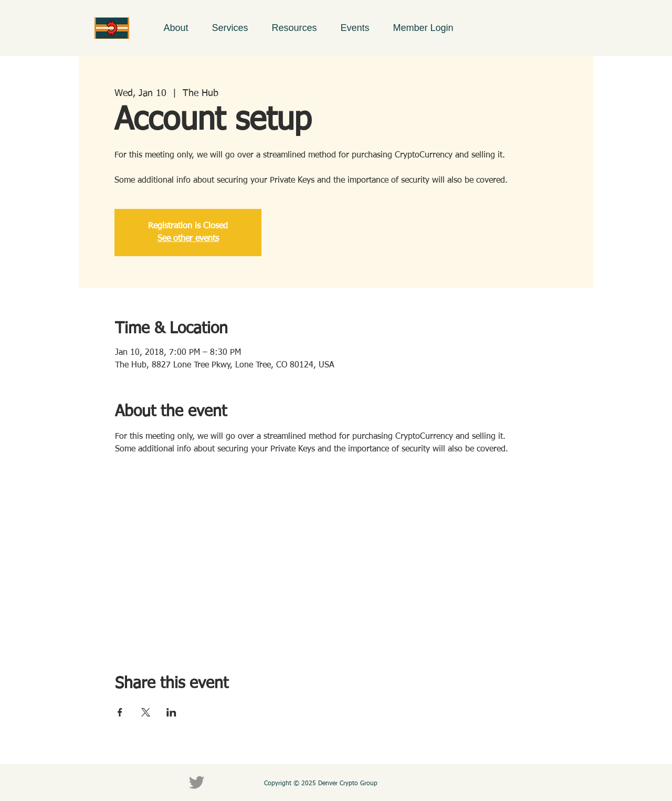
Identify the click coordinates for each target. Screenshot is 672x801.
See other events (188, 239)
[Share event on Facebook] (120, 712)
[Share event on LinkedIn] (171, 712)
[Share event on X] (146, 712)
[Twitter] (197, 782)
